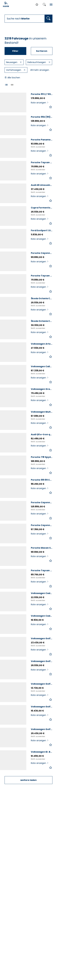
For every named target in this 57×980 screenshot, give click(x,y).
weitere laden (28, 780)
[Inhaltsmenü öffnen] (51, 5)
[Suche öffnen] (44, 5)
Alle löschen (12, 78)
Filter (15, 51)
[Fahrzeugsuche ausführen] (48, 19)
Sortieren (42, 51)
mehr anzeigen (40, 70)
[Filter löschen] (21, 62)
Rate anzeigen (40, 103)
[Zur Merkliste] (37, 5)
